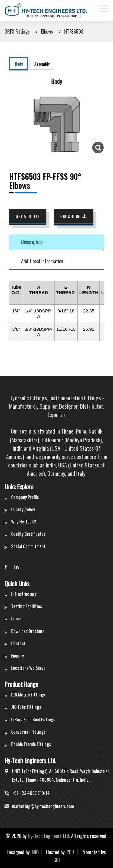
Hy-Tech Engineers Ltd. (49, 836)
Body (19, 64)
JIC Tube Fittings (26, 707)
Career (17, 618)
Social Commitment (28, 546)
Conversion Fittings (28, 732)
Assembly (42, 64)
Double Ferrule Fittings (31, 744)
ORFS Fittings (17, 31)
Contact (18, 643)
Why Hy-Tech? (24, 521)
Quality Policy (23, 509)
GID (57, 860)
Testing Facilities (27, 606)
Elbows (47, 31)
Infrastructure (24, 594)
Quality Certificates (28, 534)
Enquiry (17, 655)
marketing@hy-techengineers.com (43, 806)
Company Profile (25, 497)
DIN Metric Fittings (28, 694)
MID (35, 852)
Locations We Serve (28, 668)
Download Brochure (28, 631)
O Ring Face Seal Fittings (33, 719)
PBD (70, 852)
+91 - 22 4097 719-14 (31, 793)
